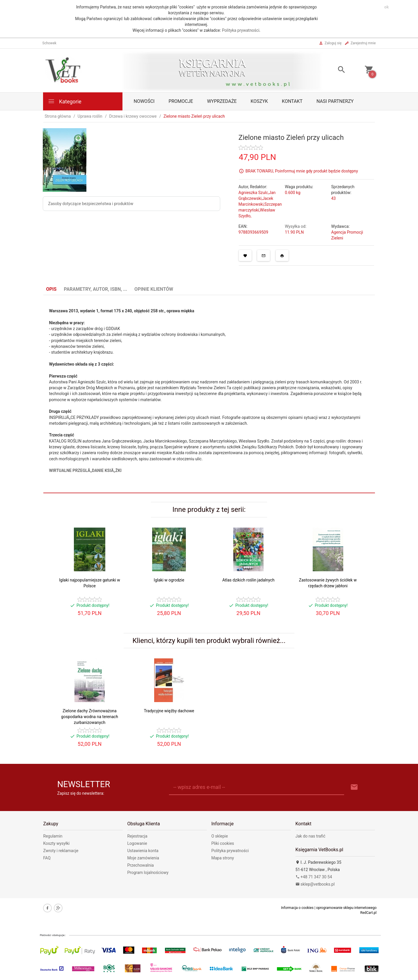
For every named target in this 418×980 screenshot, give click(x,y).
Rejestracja (137, 836)
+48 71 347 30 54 (314, 877)
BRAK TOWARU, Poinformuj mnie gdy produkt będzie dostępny (302, 171)
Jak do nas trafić (311, 836)
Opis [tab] (51, 289)
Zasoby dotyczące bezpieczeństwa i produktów (91, 204)
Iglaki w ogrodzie (169, 580)
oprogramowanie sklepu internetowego (346, 908)
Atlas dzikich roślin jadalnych (248, 580)
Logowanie (137, 843)
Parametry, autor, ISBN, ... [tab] (95, 289)
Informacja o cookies (297, 908)
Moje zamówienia (143, 858)
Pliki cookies (223, 843)
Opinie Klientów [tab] (154, 289)
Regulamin (53, 836)
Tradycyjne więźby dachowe (169, 711)
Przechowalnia (141, 865)
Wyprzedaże (222, 101)
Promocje (181, 101)
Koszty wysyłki (57, 843)
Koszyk (259, 101)
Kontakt (292, 101)
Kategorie (65, 101)
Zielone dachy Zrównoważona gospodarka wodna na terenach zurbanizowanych (90, 717)
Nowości (144, 101)
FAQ (47, 858)
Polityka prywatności (241, 30)
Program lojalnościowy (148, 873)
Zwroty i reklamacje (61, 851)
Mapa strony (223, 858)
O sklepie (220, 836)
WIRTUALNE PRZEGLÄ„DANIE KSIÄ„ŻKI (85, 470)
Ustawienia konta (143, 851)
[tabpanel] (209, 394)
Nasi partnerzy (335, 101)
